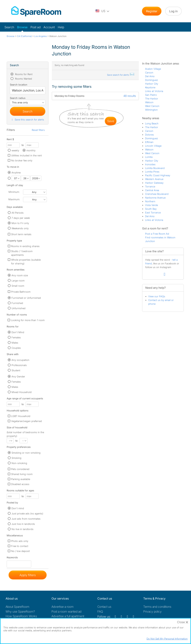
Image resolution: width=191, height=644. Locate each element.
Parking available (21, 479)
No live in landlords (22, 529)
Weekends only (20, 228)
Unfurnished (18, 308)
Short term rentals (21, 234)
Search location (19, 85)
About (17, 607)
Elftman (149, 142)
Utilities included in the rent (26, 155)
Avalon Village (153, 69)
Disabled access (20, 484)
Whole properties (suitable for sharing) (26, 262)
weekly (15, 150)
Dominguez (152, 80)
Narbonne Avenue (155, 198)
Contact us (104, 607)
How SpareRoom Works (21, 616)
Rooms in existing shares (25, 246)
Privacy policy (152, 611)
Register (152, 11)
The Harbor (152, 99)
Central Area (152, 190)
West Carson (152, 106)
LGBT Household (21, 416)
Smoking (16, 458)
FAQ (100, 611)
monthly (31, 150)
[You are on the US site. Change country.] (103, 11)
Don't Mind (18, 332)
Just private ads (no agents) (27, 513)
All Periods (18, 213)
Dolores (149, 135)
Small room (18, 286)
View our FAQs (157, 296)
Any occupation (20, 360)
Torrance (150, 186)
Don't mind (18, 508)
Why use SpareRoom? (20, 611)
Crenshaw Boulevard (157, 194)
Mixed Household (22, 392)
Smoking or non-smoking (26, 453)
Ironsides (150, 164)
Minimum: (14, 192)
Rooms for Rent (23, 74)
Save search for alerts (121, 75)
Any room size (20, 275)
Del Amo (150, 76)
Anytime (16, 173)
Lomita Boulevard (155, 168)
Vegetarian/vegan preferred (26, 421)
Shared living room (22, 474)
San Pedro (151, 95)
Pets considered (20, 469)
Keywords (12, 558)
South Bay (151, 209)
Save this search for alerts (27, 120)
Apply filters (28, 575)
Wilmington (151, 110)
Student (16, 370)
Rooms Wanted (23, 79)
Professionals (19, 365)
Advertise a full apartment (68, 616)
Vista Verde (152, 205)
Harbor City (152, 84)
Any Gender (18, 376)
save (111, 121)
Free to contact (20, 546)
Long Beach (152, 123)
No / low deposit (20, 551)
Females (16, 337)
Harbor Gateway (154, 183)
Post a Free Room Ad (157, 234)
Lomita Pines (152, 172)
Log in (173, 11)
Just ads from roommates (26, 519)
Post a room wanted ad (66, 611)
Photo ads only (20, 541)
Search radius (18, 98)
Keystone (150, 87)
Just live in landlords (23, 524)
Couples (16, 348)
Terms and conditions (157, 607)
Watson (149, 102)
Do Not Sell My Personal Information (167, 639)
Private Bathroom (21, 292)
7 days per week (21, 218)
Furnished (17, 303)
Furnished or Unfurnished (26, 298)
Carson (149, 73)
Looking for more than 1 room (28, 320)
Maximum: (14, 199)
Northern (150, 201)
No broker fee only (22, 160)
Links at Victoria (154, 91)
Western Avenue (154, 179)
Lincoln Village (153, 146)
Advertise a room (63, 607)
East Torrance (153, 212)
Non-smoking (19, 463)
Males (15, 343)
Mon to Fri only (20, 223)
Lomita (149, 157)
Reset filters (38, 130)
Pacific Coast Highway (158, 175)
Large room (18, 281)
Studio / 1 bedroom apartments (22, 253)
